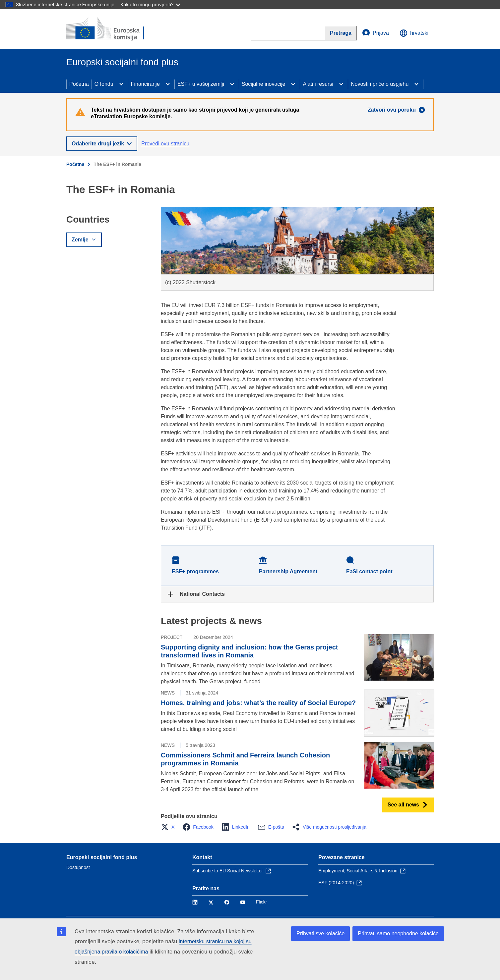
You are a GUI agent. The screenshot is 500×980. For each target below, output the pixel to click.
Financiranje (145, 84)
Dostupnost (78, 867)
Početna (79, 84)
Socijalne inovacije (264, 84)
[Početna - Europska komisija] (114, 29)
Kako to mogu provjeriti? (150, 4)
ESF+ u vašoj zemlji (201, 84)
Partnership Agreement (288, 571)
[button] (170, 827)
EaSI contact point (369, 571)
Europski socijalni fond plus (102, 857)
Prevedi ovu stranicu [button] (165, 144)
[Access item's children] (121, 84)
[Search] (341, 33)
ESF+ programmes (195, 571)
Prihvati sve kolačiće (320, 933)
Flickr (261, 902)
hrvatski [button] (414, 33)
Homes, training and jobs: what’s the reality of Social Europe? (258, 703)
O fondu (104, 84)
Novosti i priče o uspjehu (380, 84)
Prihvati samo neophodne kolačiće (398, 933)
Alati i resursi (318, 84)
